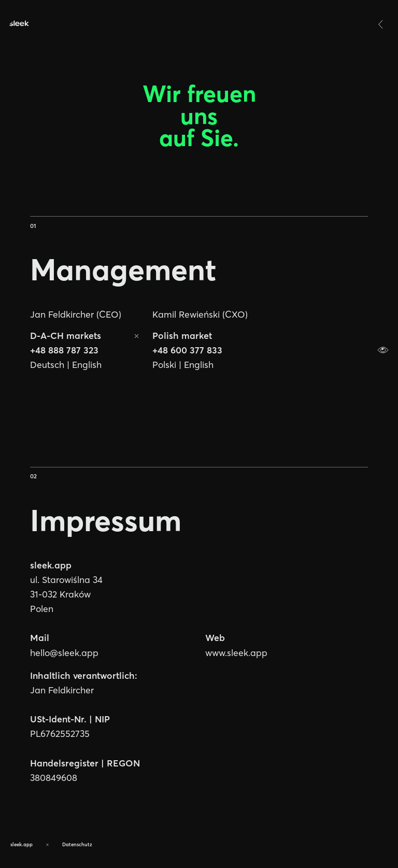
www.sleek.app (236, 653)
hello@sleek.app (64, 653)
